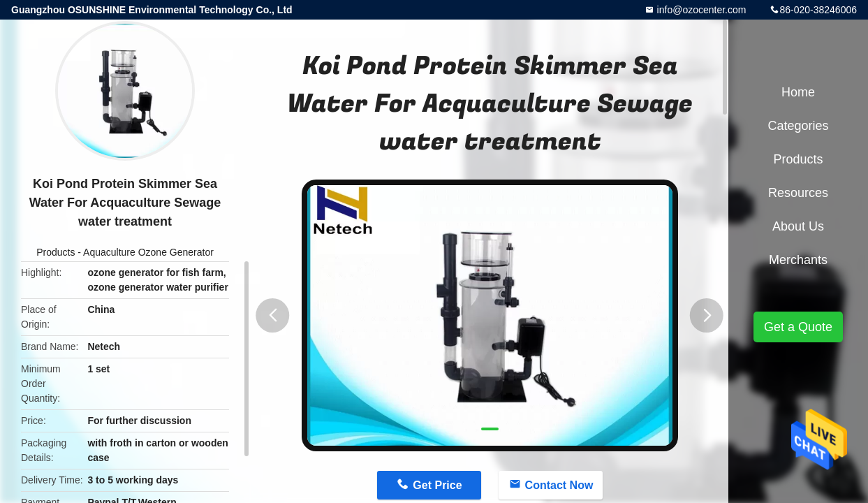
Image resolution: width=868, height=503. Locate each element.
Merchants (798, 260)
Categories (798, 126)
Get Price (437, 485)
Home (798, 92)
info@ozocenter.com (700, 10)
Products (56, 252)
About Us (798, 226)
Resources (798, 193)
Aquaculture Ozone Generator (148, 252)
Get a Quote (798, 327)
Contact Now (559, 485)
